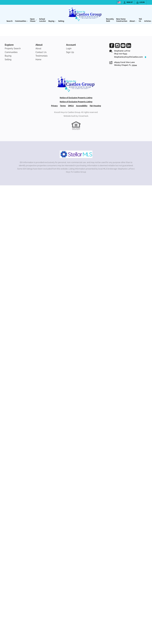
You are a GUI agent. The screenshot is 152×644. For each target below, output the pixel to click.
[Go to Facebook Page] (112, 46)
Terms (63, 106)
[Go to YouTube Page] (123, 46)
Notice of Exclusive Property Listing (76, 98)
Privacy (54, 106)
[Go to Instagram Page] (117, 46)
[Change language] (119, 2)
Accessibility (82, 106)
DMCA (71, 106)
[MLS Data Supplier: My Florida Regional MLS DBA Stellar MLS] (76, 154)
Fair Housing (95, 106)
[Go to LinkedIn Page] (129, 46)
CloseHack (83, 116)
